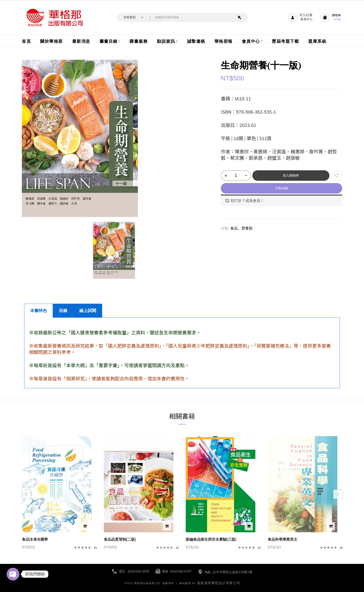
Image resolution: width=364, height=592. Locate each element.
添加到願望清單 (337, 176)
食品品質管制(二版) (120, 539)
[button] (331, 18)
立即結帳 (282, 188)
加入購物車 (291, 175)
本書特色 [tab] (39, 311)
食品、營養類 (241, 228)
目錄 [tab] (63, 311)
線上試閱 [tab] (88, 311)
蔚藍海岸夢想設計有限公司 (219, 583)
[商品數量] (236, 176)
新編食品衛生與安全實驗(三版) (211, 539)
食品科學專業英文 (283, 539)
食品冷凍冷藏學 (35, 539)
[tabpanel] (182, 353)
